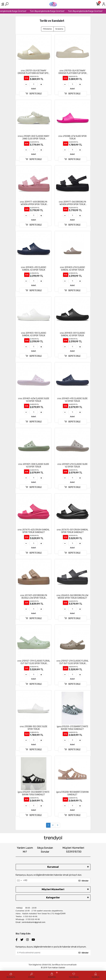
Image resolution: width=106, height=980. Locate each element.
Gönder (84, 881)
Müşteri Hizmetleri (73, 850)
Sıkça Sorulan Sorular (45, 850)
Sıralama (59, 29)
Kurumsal (53, 867)
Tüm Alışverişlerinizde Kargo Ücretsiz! (50, 11)
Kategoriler (53, 898)
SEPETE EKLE (34, 94)
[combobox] (19, 881)
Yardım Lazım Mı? (25, 850)
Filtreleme (47, 29)
